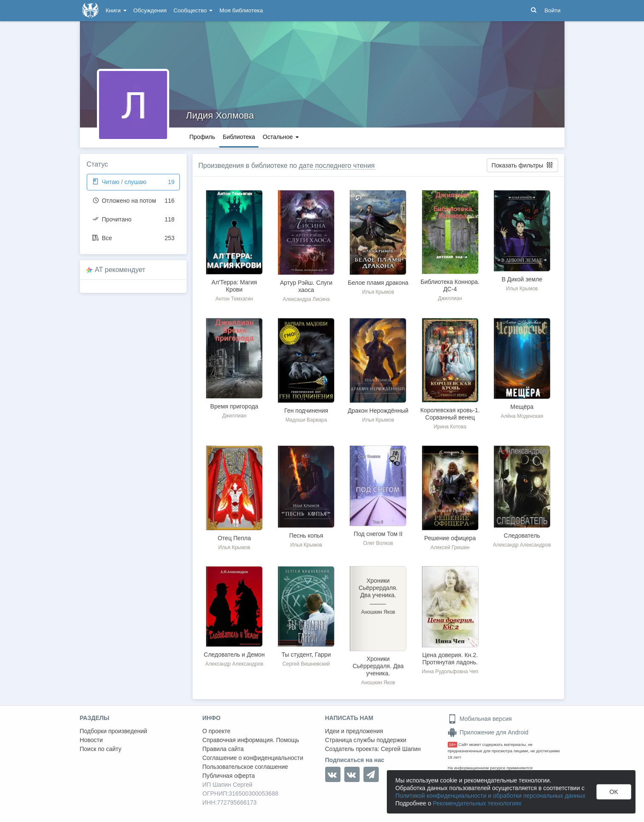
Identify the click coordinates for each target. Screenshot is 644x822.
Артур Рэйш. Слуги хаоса (306, 286)
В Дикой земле (522, 279)
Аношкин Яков (378, 683)
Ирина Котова (450, 427)
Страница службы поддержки (366, 740)
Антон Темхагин (234, 299)
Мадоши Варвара (306, 420)
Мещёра (522, 407)
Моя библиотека (241, 10)
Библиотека (239, 137)
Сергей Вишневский (306, 664)
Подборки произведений (114, 731)
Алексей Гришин (450, 547)
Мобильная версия (480, 719)
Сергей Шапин (401, 749)
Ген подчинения (306, 411)
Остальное (281, 137)
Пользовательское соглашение (245, 767)
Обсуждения (150, 10)
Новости (91, 740)
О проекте (216, 731)
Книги (116, 10)
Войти (553, 10)
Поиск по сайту (101, 749)
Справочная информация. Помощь (251, 740)
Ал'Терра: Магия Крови (234, 286)
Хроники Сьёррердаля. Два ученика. (378, 666)
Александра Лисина (306, 299)
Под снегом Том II (378, 534)
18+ (453, 744)
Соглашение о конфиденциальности (253, 758)
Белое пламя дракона (378, 283)
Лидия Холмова (220, 115)
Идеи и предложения (354, 731)
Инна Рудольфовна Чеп (450, 672)
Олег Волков (378, 543)
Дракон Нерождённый (378, 411)
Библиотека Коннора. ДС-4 (450, 285)
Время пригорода (234, 406)
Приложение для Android (488, 732)
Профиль (202, 137)
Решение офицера (450, 538)
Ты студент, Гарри (306, 655)
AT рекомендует (120, 270)
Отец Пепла (234, 538)
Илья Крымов (378, 292)
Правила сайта (223, 749)
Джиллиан (450, 298)
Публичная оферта (229, 776)
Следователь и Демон (234, 655)
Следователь (522, 536)
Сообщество (193, 10)
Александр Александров (522, 545)
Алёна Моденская (522, 416)
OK (614, 792)
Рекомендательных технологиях (477, 803)
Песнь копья (306, 536)
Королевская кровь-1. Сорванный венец (450, 414)
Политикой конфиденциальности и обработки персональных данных (490, 796)
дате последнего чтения (337, 166)
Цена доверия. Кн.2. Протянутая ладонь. (450, 659)
